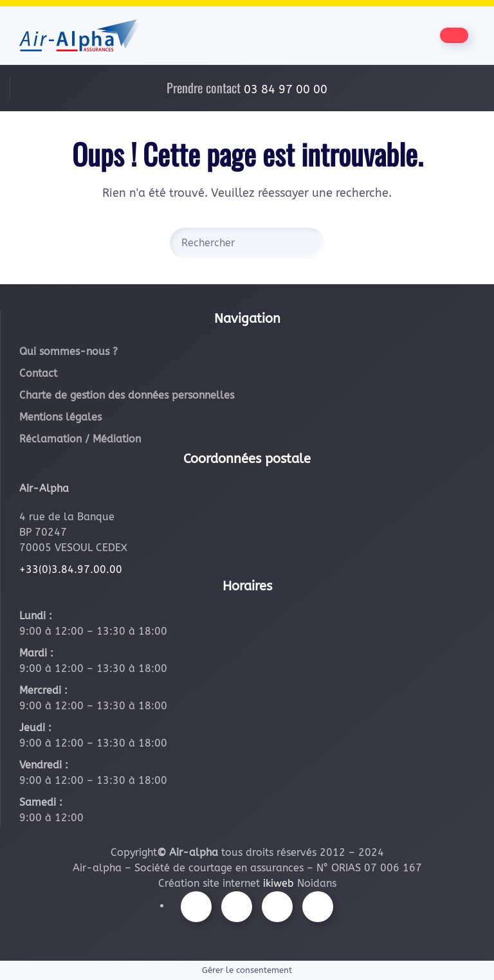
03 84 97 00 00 (286, 89)
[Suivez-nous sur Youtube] (277, 907)
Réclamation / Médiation (80, 439)
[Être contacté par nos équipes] (454, 35)
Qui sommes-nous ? (69, 351)
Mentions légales (60, 417)
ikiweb (279, 883)
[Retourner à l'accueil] (80, 35)
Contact (38, 373)
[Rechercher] (247, 243)
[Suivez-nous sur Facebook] (196, 907)
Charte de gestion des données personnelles (127, 395)
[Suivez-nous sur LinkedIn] (318, 907)
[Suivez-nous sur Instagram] (237, 907)
